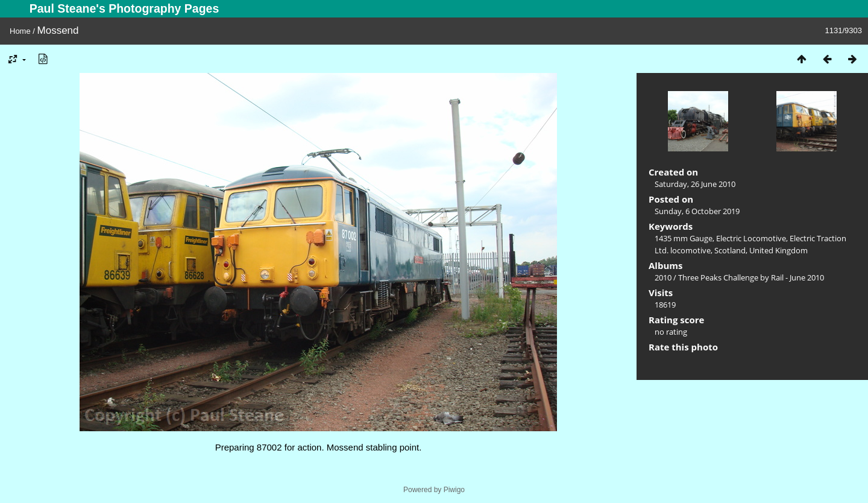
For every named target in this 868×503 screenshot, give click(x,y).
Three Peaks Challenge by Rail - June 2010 (751, 277)
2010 (663, 277)
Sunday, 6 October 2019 (697, 211)
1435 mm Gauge (684, 238)
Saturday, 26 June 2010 (695, 184)
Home (20, 31)
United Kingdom (778, 250)
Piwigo (454, 490)
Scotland (730, 250)
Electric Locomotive (751, 238)
